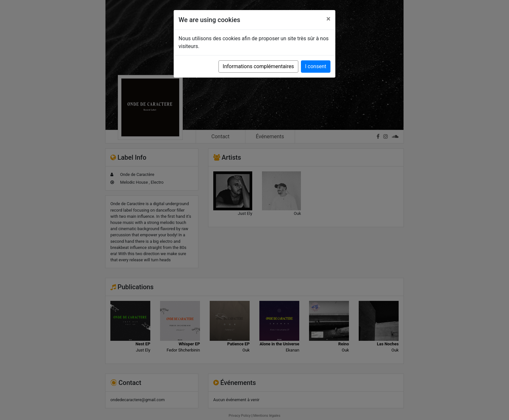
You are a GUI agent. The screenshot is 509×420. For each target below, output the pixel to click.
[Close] (328, 19)
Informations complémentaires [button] (258, 66)
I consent (316, 66)
